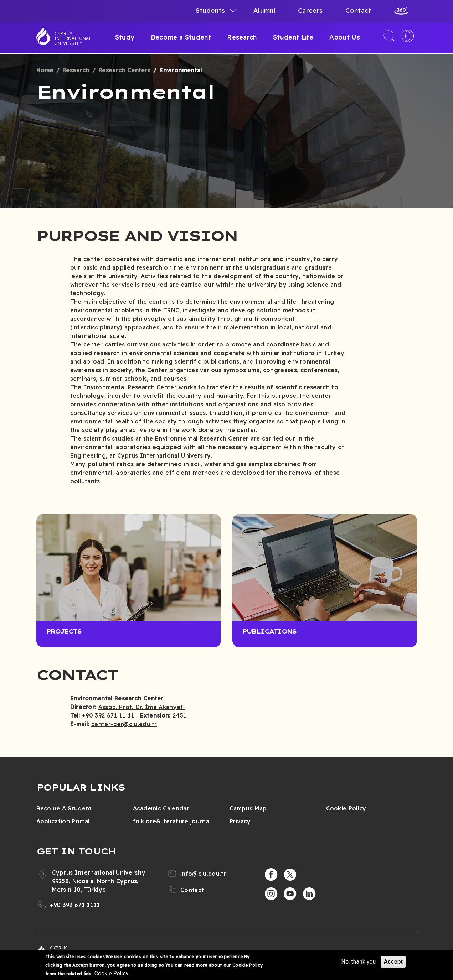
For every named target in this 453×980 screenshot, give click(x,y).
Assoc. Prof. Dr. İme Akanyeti (141, 707)
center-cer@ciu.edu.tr (124, 724)
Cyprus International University (73, 38)
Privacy (240, 821)
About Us (345, 37)
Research (242, 37)
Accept (393, 962)
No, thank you (358, 962)
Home (45, 70)
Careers (310, 11)
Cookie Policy (346, 808)
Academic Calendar (161, 808)
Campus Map (248, 808)
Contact (358, 11)
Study (125, 37)
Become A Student (64, 808)
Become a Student (181, 37)
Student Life (293, 37)
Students (210, 11)
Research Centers (124, 70)
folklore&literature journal (172, 821)
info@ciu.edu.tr (203, 874)
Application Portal (63, 821)
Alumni (264, 11)
